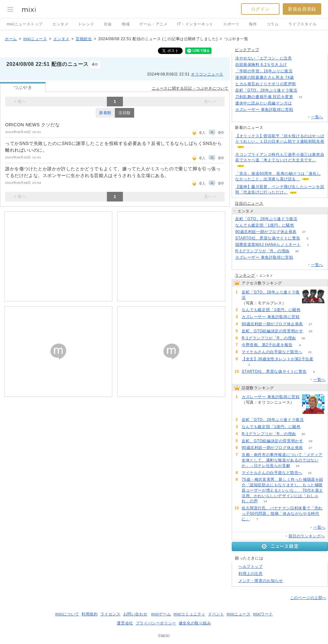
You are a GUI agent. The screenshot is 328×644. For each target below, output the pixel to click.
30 (297, 251)
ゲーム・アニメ (153, 24)
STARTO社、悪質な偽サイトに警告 (268, 238)
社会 (108, 24)
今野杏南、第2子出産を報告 (267, 345)
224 (299, 58)
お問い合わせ (135, 614)
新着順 (105, 113)
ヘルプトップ (251, 567)
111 (294, 65)
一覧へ (317, 117)
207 (301, 110)
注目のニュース (249, 203)
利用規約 (90, 614)
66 (301, 78)
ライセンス (111, 614)
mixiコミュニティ (190, 614)
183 (305, 90)
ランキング (245, 275)
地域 (126, 24)
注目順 (125, 113)
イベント (216, 614)
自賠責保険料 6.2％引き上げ (261, 65)
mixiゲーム (161, 614)
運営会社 (125, 623)
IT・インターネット (195, 24)
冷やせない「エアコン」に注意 (263, 58)
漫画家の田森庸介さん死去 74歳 (264, 77)
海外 (253, 24)
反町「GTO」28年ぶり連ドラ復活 (266, 90)
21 (301, 97)
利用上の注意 (251, 574)
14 (265, 501)
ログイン (260, 9)
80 (302, 225)
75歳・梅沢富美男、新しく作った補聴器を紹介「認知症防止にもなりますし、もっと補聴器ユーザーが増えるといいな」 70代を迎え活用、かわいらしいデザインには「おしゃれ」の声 (282, 490)
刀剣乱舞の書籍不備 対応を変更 (264, 97)
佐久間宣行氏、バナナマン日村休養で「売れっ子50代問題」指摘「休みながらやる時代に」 (282, 514)
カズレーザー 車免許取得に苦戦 (264, 110)
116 (300, 71)
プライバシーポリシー (156, 623)
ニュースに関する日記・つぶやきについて (190, 88)
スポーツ (231, 24)
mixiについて (67, 614)
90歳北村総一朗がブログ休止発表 (266, 232)
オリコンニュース (207, 74)
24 (298, 466)
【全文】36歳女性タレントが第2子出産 (277, 359)
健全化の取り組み (195, 623)
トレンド (86, 24)
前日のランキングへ (307, 536)
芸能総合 (84, 39)
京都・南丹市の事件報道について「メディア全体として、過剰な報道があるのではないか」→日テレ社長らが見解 (282, 460)
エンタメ (60, 24)
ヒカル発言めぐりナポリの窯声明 (266, 84)
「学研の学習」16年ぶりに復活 (264, 71)
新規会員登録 (302, 9)
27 (304, 232)
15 (310, 352)
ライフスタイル (302, 24)
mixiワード (263, 614)
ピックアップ (247, 50)
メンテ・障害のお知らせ (261, 581)
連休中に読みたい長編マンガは (263, 103)
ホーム (11, 39)
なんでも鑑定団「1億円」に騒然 (265, 225)
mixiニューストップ (25, 24)
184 (305, 219)
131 (303, 84)
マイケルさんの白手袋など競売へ (272, 352)
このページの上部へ (308, 598)
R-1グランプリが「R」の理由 (262, 251)
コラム (273, 24)
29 (311, 331)
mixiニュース (35, 39)
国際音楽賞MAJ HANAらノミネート (268, 245)
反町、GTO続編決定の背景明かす (272, 331)
